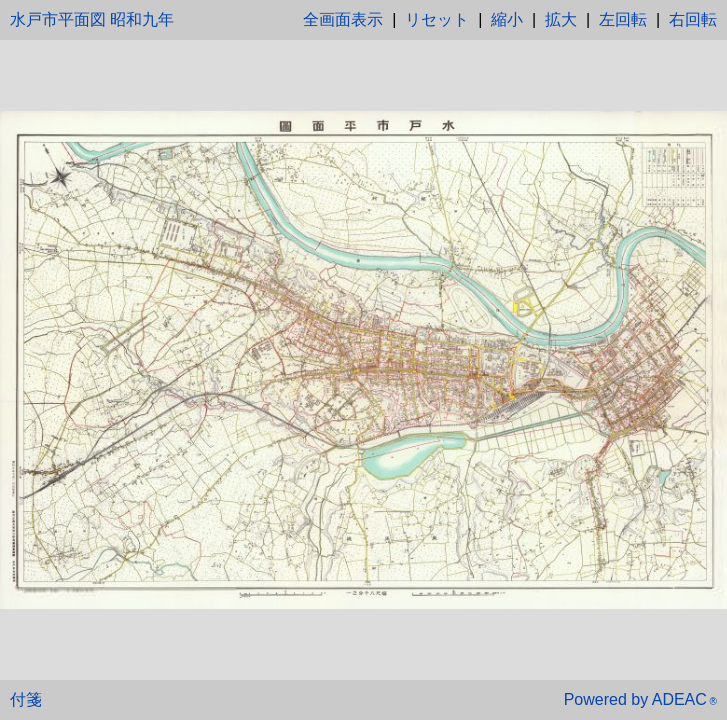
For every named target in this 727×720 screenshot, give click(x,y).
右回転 (693, 19)
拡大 (561, 19)
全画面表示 (343, 19)
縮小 (507, 19)
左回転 (623, 19)
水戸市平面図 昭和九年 (92, 19)
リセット (437, 19)
